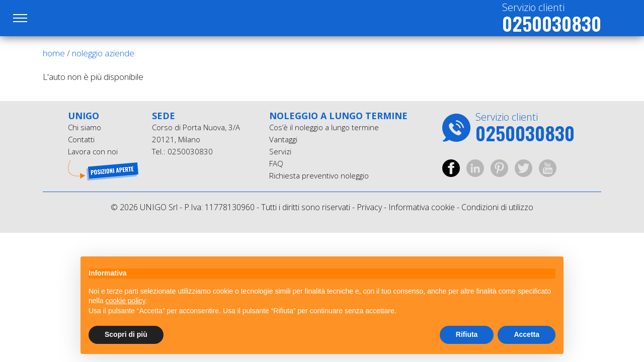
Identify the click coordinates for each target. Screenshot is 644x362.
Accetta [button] (527, 334)
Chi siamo (85, 127)
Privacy (369, 207)
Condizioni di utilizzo (497, 207)
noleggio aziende (103, 53)
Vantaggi (283, 139)
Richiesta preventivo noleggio (319, 175)
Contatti (81, 139)
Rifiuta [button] (467, 334)
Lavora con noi (93, 151)
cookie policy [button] (125, 301)
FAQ (276, 163)
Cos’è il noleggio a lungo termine (324, 127)
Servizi (280, 151)
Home (54, 53)
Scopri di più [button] (126, 334)
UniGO (97, 18)
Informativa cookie (422, 207)
